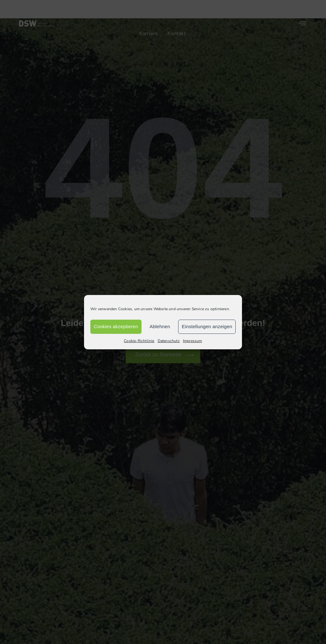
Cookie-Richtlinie (139, 341)
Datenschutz (169, 341)
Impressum (193, 341)
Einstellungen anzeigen (207, 326)
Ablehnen (160, 326)
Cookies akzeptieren (116, 326)
